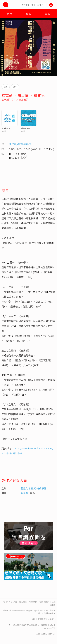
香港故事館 (22, 100)
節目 (9, 14)
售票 (47, 14)
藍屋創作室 (8, 100)
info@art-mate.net (50, 626)
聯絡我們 (33, 602)
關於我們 (23, 602)
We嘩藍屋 (6, 128)
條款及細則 (53, 603)
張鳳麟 (24, 493)
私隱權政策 (44, 602)
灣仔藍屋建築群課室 (20, 144)
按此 (54, 619)
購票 (28, 14)
